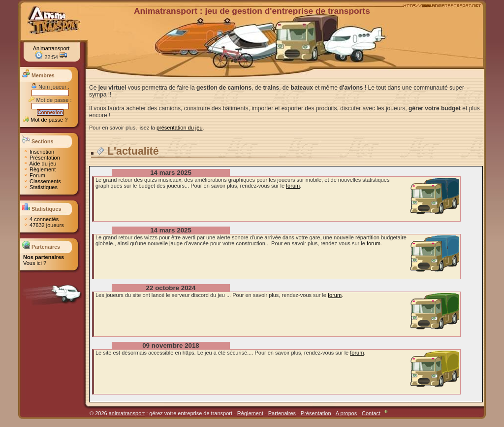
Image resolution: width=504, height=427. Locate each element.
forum (293, 186)
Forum (34, 175)
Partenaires (282, 413)
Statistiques (40, 187)
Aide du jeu (40, 164)
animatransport (127, 413)
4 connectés (41, 219)
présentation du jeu (180, 128)
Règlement (39, 169)
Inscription (39, 152)
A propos (346, 413)
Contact (371, 413)
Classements (42, 181)
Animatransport (51, 48)
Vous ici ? (35, 263)
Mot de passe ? (45, 120)
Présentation (42, 158)
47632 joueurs (44, 225)
